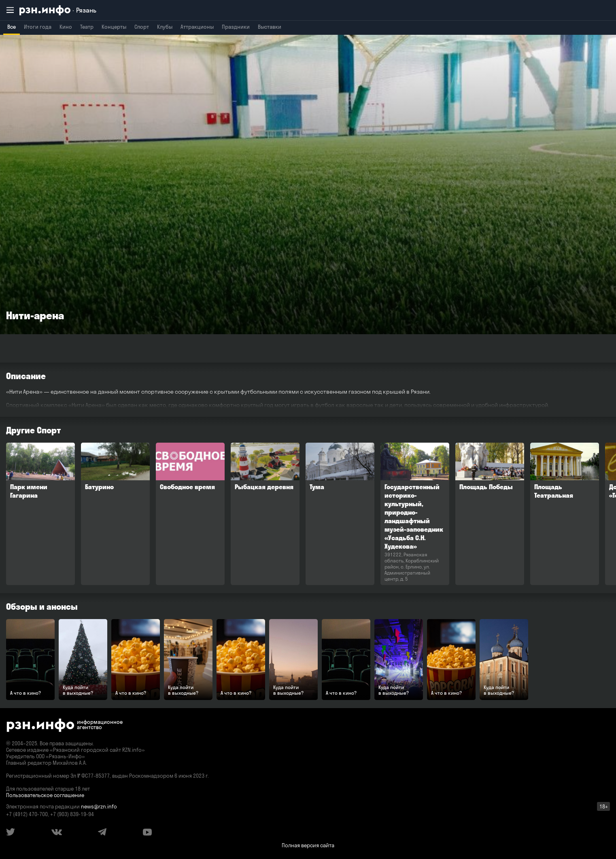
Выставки (270, 27)
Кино (66, 27)
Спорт (142, 27)
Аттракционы (197, 27)
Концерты (114, 27)
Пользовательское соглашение (45, 795)
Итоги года (38, 27)
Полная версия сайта (308, 845)
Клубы (165, 27)
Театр (87, 27)
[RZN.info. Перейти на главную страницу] (58, 10)
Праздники (236, 27)
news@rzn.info (99, 806)
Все (12, 27)
